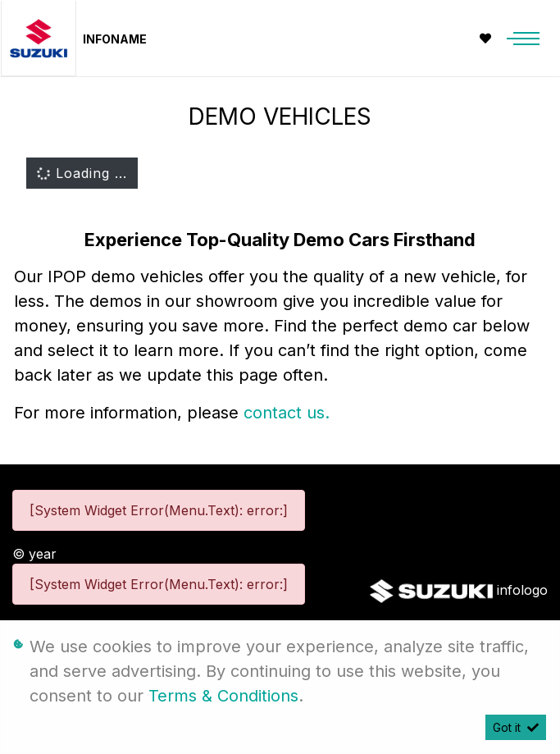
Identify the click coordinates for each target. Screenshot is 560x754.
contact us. (287, 413)
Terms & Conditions (223, 696)
